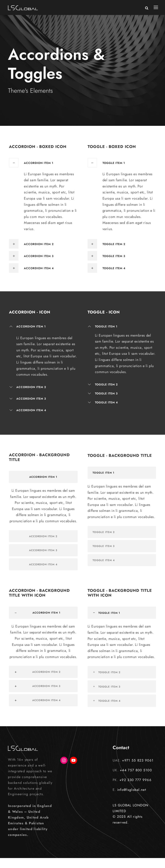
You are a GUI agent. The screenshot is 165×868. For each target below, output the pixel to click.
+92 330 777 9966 (135, 780)
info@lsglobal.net (132, 790)
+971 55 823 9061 (138, 760)
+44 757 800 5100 (136, 770)
